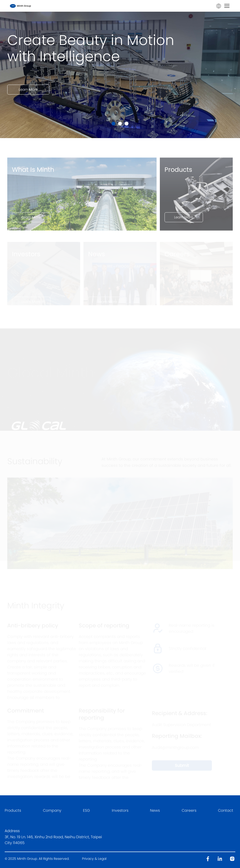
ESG (86, 810)
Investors (120, 810)
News (155, 810)
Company (52, 810)
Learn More (28, 96)
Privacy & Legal (94, 859)
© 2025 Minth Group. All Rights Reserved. (37, 859)
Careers (189, 810)
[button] (113, 124)
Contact (226, 810)
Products (13, 810)
